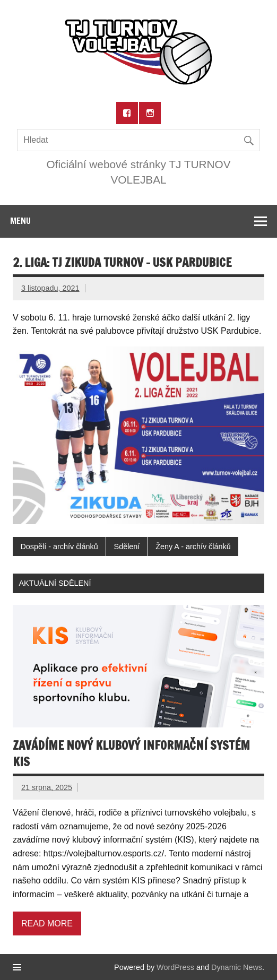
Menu (20, 221)
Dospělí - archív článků (59, 547)
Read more (47, 923)
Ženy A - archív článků (193, 547)
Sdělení (127, 547)
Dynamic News (237, 967)
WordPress (175, 967)
